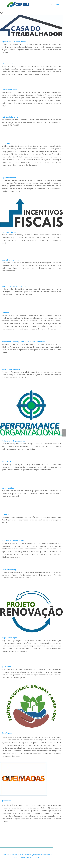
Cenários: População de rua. (13, 541)
